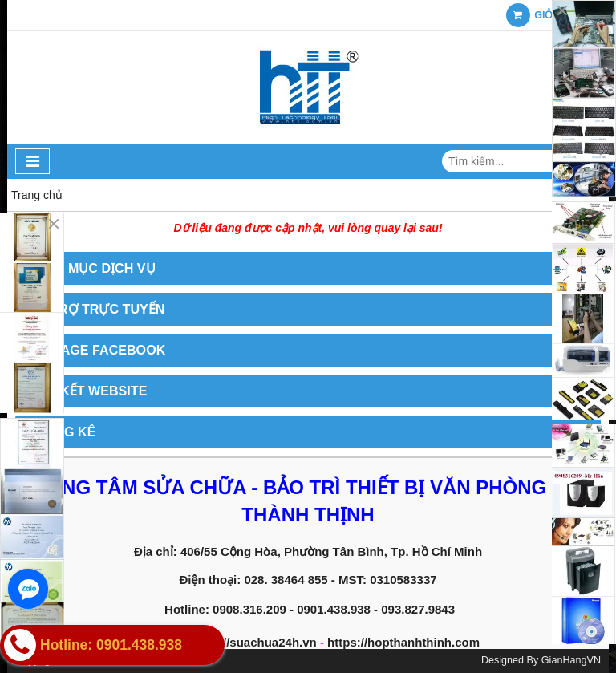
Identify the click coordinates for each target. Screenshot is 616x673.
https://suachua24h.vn (253, 642)
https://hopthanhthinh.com (403, 642)
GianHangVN (571, 660)
